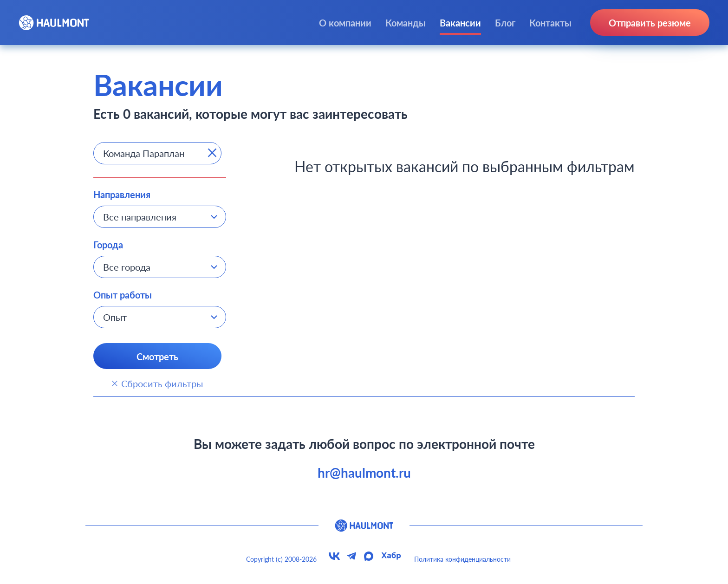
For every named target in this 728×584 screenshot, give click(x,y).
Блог (505, 23)
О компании (345, 23)
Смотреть (157, 357)
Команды (406, 23)
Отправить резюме (650, 23)
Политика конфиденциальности (462, 559)
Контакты (550, 23)
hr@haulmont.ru (364, 473)
